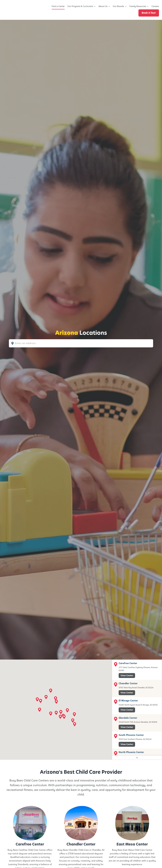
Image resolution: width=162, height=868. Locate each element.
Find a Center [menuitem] (58, 6)
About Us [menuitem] (103, 6)
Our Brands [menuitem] (118, 6)
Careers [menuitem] (155, 6)
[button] (51, 691)
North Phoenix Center (131, 752)
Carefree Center (128, 663)
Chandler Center (128, 683)
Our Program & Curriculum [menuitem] (80, 6)
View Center (127, 675)
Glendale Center (128, 718)
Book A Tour (149, 13)
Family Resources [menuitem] (138, 6)
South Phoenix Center (131, 735)
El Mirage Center (128, 700)
